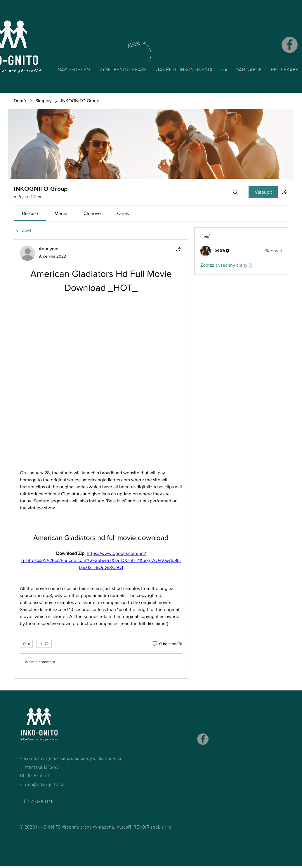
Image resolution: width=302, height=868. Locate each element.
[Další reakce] (44, 644)
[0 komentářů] (167, 644)
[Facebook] (290, 45)
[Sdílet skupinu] (285, 192)
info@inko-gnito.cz (45, 784)
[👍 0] (26, 644)
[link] (30, 213)
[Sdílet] (179, 249)
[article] (101, 459)
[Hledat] (235, 192)
